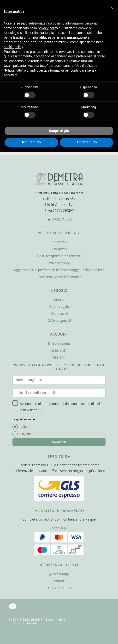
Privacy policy (59, 263)
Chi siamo (59, 242)
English (25, 434)
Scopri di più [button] (59, 131)
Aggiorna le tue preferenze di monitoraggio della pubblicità (59, 270)
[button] (112, 8)
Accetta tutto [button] (87, 142)
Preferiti (59, 357)
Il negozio (59, 249)
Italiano (25, 427)
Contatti (59, 581)
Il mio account (59, 343)
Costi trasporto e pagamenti (59, 256)
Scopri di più (59, 528)
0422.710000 (62, 219)
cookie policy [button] (13, 47)
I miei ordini (59, 350)
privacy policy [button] (48, 28)
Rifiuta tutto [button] (32, 142)
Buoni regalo (59, 307)
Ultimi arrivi (59, 314)
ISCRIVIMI (59, 442)
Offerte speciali (59, 321)
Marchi (59, 300)
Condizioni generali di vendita (59, 277)
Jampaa (31, 623)
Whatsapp (59, 574)
